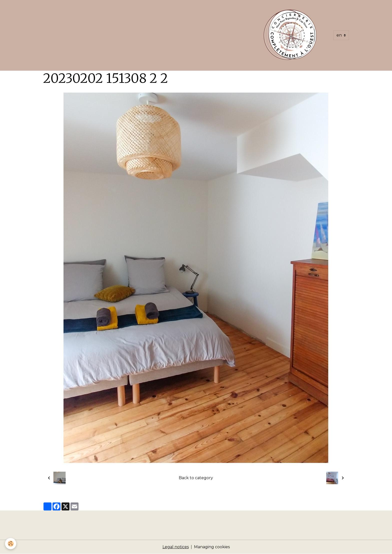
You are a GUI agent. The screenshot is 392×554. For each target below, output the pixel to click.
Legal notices (176, 547)
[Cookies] (11, 544)
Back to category (196, 478)
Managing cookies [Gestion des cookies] (212, 547)
